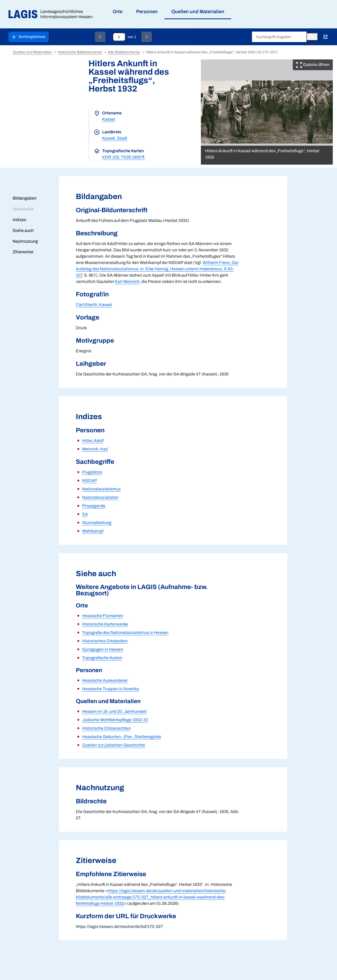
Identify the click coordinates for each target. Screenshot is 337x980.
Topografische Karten (102, 658)
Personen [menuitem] (147, 12)
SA (85, 514)
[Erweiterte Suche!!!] (325, 37)
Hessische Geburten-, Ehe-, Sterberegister (122, 737)
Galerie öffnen (313, 65)
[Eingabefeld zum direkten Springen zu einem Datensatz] (119, 37)
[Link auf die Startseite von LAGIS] (53, 14)
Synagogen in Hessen (103, 649)
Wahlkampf (93, 531)
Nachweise (23, 209)
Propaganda (94, 506)
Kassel (109, 119)
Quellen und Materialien (32, 52)
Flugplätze (92, 472)
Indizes (19, 220)
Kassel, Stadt (115, 138)
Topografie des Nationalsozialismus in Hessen (125, 633)
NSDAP (90, 481)
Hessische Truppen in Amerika (111, 689)
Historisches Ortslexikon (105, 641)
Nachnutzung (25, 241)
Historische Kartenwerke (105, 624)
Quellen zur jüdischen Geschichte (114, 745)
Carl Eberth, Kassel (94, 305)
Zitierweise (23, 252)
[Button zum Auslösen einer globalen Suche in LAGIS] (312, 37)
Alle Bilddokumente (124, 52)
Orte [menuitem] (118, 12)
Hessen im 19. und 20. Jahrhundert (114, 711)
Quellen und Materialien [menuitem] (198, 12)
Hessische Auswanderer (105, 680)
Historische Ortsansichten (106, 728)
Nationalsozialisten (100, 497)
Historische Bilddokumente (223, 37)
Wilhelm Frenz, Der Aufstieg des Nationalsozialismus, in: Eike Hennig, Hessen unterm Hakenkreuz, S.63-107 (157, 269)
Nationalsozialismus (101, 489)
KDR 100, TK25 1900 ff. (124, 157)
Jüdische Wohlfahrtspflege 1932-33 (115, 720)
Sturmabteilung (97, 523)
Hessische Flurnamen (103, 616)
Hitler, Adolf (93, 441)
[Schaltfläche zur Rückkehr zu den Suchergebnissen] (29, 37)
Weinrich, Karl (95, 449)
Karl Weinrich (127, 281)
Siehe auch (23, 230)
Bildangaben (25, 198)
